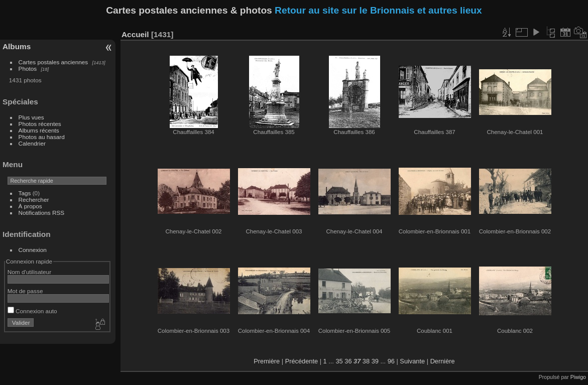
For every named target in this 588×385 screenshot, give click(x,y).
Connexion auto (32, 311)
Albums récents (39, 130)
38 (366, 361)
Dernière (443, 361)
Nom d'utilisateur (29, 272)
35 (339, 361)
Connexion (33, 250)
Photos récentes (40, 124)
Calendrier (32, 143)
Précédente (302, 361)
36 (348, 361)
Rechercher (34, 200)
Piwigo (578, 377)
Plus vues (31, 117)
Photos (28, 69)
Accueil (135, 34)
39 (375, 361)
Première (267, 361)
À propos (30, 206)
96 (391, 361)
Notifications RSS (42, 213)
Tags (25, 193)
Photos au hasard (42, 137)
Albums (17, 46)
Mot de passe (25, 291)
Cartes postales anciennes (53, 62)
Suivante (412, 361)
